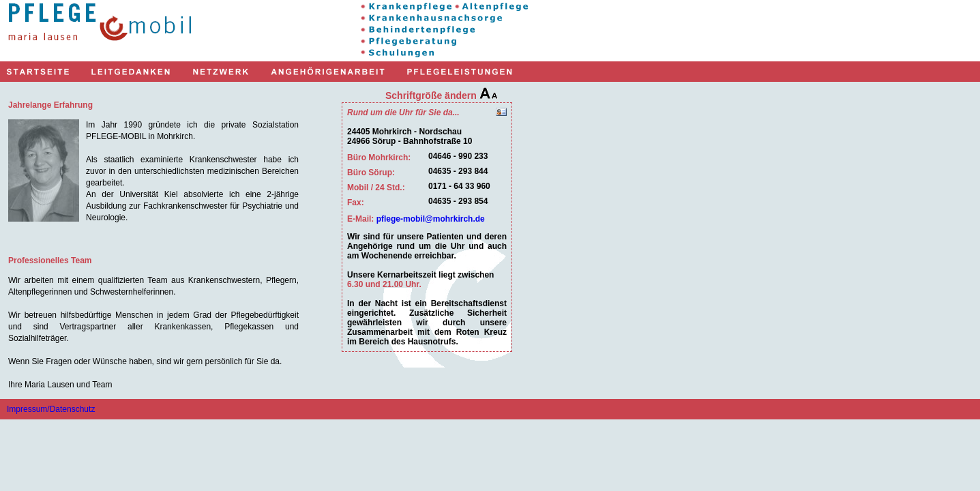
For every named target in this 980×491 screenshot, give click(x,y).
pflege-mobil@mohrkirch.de (431, 219)
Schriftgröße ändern (442, 95)
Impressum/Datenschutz (51, 409)
